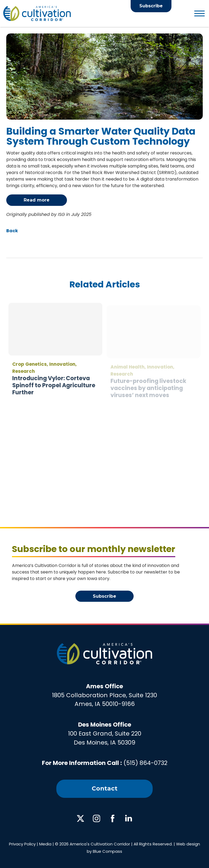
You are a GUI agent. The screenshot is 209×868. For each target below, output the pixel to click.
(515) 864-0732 (145, 763)
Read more (37, 200)
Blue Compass (107, 851)
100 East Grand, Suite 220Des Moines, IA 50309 (105, 734)
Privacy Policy (22, 844)
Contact (105, 788)
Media (45, 844)
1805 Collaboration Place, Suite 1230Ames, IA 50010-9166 (104, 695)
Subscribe (151, 6)
